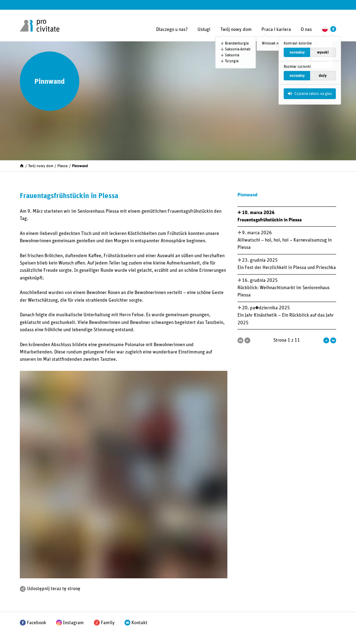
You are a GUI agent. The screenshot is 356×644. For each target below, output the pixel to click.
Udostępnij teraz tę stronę (54, 589)
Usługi (204, 30)
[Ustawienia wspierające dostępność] (333, 29)
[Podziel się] (23, 589)
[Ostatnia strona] (333, 340)
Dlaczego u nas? (172, 30)
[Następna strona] (326, 340)
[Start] (22, 165)
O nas (306, 30)
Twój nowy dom (236, 30)
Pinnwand (80, 166)
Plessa (62, 166)
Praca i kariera (276, 30)
